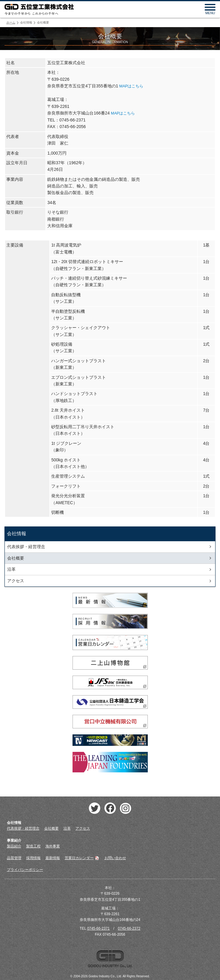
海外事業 (53, 846)
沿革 (11, 569)
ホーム (11, 22)
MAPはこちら (131, 86)
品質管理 (14, 858)
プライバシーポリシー (25, 870)
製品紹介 (14, 846)
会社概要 (16, 558)
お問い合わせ (115, 858)
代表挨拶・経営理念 (26, 547)
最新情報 (53, 858)
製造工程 (33, 846)
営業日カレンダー (82, 858)
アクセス (16, 581)
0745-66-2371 (99, 928)
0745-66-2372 (129, 928)
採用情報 (33, 858)
